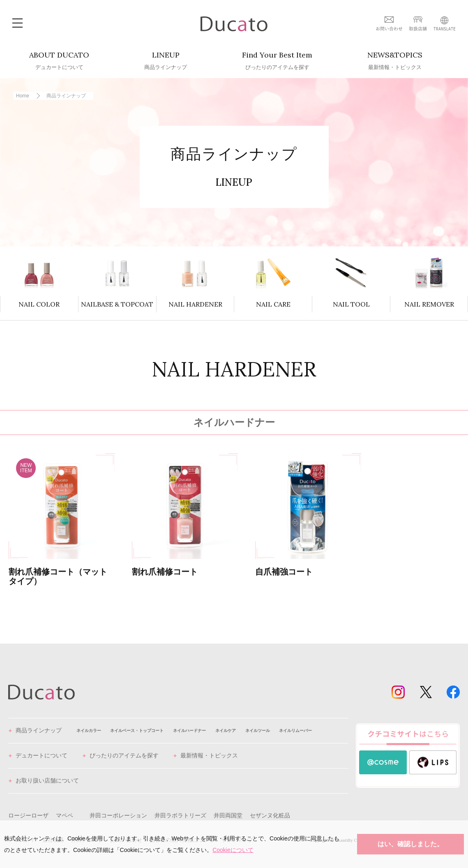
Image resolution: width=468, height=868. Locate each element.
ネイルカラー (89, 731)
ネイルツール (258, 731)
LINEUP (166, 61)
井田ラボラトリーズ (180, 815)
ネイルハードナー (189, 731)
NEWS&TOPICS (395, 61)
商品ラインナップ (35, 731)
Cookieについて (233, 850)
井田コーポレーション (118, 815)
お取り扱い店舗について (44, 781)
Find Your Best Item (277, 61)
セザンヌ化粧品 (270, 815)
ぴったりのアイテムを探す (120, 756)
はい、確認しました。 (410, 844)
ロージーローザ (28, 815)
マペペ (65, 815)
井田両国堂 (228, 815)
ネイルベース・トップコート (137, 731)
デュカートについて (38, 756)
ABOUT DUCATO (59, 61)
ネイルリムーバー (295, 731)
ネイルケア (226, 731)
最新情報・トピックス (205, 756)
